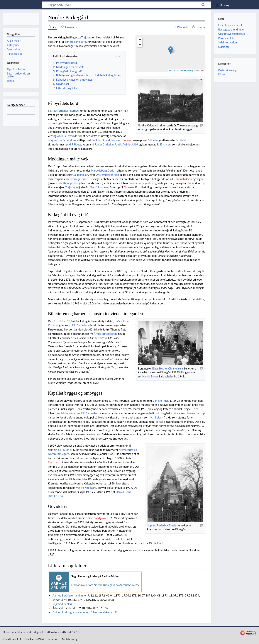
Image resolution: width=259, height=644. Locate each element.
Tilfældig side (15, 54)
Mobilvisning (70, 639)
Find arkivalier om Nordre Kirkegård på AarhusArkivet (104, 585)
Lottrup (200, 413)
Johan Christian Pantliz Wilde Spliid (116, 144)
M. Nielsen (156, 417)
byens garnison (79, 179)
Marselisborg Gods (102, 170)
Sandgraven (101, 518)
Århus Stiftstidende (106, 334)
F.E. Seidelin (79, 325)
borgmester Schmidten (62, 140)
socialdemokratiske (69, 413)
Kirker (222, 74)
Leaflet (172, 71)
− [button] (140, 45)
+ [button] (140, 40)
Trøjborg (86, 37)
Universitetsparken (107, 175)
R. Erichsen (164, 144)
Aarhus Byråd (65, 136)
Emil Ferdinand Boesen (106, 140)
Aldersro (129, 187)
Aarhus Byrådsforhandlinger (70, 595)
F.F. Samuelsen (90, 413)
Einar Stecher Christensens (168, 368)
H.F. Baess (75, 144)
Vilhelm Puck (161, 401)
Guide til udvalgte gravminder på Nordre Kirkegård (83, 612)
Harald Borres (150, 376)
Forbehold (53, 639)
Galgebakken (80, 175)
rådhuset (105, 123)
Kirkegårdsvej (71, 183)
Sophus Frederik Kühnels (162, 525)
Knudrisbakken (183, 179)
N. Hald (181, 140)
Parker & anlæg (227, 70)
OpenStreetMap (186, 71)
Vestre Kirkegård (86, 488)
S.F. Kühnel (65, 450)
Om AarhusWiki (34, 639)
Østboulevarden (143, 183)
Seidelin (153, 140)
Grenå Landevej (100, 187)
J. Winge (126, 140)
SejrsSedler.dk (61, 604)
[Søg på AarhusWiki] (127, 5)
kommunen (118, 247)
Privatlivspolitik (12, 639)
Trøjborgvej (72, 187)
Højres (191, 413)
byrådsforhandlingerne (63, 111)
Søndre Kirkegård (76, 42)
